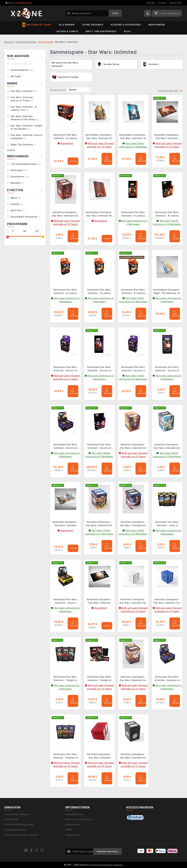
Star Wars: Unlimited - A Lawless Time (24, 108)
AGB (68, 830)
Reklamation (73, 825)
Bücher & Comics (67, 31)
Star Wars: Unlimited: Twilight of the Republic (26, 127)
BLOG (127, 31)
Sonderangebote (22, 70)
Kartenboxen (20, 177)
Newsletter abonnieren (107, 851)
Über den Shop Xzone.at (79, 819)
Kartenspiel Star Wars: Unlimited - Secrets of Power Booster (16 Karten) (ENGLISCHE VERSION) (167, 369)
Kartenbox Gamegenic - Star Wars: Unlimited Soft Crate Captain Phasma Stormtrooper (99, 524)
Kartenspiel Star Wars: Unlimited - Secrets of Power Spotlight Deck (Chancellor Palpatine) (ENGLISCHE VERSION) (66, 369)
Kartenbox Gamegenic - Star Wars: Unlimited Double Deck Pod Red (99, 756)
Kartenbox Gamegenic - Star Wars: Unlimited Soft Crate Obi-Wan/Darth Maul (133, 679)
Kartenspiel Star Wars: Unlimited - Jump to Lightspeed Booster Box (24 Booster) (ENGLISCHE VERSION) (66, 601)
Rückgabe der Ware (15, 830)
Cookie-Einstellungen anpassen (21, 835)
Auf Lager (16, 76)
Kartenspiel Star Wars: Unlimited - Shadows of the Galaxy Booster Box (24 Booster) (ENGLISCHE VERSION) (167, 679)
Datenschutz (73, 835)
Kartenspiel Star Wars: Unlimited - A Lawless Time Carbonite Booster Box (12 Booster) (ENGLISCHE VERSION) (167, 214)
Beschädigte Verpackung (26, 217)
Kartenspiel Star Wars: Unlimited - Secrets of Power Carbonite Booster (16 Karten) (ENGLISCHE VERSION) (99, 369)
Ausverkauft (67, 143)
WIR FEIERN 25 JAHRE (37, 25)
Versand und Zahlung (16, 814)
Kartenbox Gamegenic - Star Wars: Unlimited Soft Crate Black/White (133, 756)
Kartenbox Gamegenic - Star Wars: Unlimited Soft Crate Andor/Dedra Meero (167, 447)
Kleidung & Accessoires (126, 25)
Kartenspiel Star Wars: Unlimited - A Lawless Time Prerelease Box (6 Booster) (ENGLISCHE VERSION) (65, 137)
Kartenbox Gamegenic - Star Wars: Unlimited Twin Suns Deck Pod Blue (167, 601)
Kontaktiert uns (74, 814)
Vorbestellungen (21, 64)
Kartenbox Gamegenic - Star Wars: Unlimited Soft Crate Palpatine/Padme (133, 447)
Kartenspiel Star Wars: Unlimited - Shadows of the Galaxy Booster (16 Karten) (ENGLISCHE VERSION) (66, 756)
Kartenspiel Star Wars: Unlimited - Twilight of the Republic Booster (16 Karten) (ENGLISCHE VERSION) (66, 679)
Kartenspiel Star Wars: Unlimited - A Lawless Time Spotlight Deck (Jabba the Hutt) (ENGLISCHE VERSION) (99, 292)
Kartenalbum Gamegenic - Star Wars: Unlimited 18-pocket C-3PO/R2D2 (133, 137)
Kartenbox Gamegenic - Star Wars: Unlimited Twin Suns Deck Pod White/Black (133, 601)
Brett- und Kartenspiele (101, 31)
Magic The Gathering (23, 145)
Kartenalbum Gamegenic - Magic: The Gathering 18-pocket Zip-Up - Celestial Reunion (167, 292)
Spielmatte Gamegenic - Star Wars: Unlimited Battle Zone (99, 601)
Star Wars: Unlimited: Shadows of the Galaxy (25, 118)
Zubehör (17, 204)
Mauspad (17, 183)
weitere (11, 150)
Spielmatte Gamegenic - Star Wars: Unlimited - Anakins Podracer (167, 137)
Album (16, 198)
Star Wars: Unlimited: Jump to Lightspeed (27, 137)
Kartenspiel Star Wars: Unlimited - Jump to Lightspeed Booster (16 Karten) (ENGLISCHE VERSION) (167, 524)
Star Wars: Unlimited (24, 91)
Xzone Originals (93, 25)
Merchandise (157, 25)
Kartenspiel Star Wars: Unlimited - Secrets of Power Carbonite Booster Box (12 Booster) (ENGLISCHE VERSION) (99, 447)
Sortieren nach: (58, 90)
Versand (162, 3)
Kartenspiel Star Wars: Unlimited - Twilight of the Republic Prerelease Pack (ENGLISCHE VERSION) (99, 679)
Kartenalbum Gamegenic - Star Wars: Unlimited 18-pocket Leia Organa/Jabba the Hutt (99, 137)
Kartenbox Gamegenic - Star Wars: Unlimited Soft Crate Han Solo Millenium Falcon (133, 524)
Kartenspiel (19, 170)
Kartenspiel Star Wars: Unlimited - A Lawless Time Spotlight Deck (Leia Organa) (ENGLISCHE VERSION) (66, 292)
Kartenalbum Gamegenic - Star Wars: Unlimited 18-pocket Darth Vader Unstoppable (99, 214)
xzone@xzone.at (19, 3)
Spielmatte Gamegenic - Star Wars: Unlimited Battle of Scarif (66, 524)
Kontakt (151, 3)
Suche (115, 13)
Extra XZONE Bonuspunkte (19, 825)
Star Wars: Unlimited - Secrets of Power (22, 99)
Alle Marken (67, 25)
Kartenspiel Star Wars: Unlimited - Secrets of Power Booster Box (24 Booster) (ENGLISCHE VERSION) (66, 447)
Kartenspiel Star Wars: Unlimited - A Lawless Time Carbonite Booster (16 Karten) (133, 214)
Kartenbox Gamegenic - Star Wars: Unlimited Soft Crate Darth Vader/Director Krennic (66, 214)
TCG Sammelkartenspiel (26, 164)
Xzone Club (175, 3)
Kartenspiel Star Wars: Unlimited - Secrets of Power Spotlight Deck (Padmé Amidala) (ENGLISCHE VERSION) (133, 369)
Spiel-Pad (18, 210)
